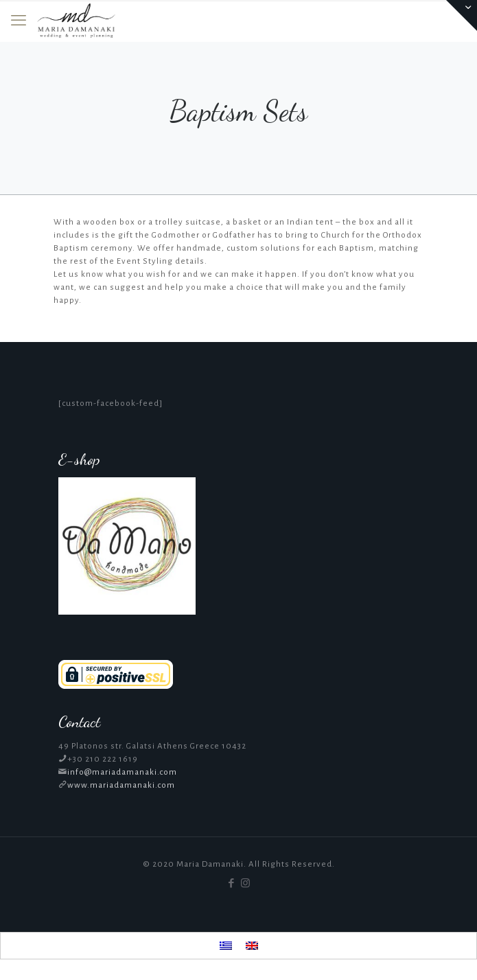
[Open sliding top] (462, 15)
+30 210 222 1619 (103, 759)
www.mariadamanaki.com (121, 785)
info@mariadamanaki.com (122, 772)
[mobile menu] (19, 21)
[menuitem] (226, 946)
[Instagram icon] (246, 884)
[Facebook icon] (232, 884)
